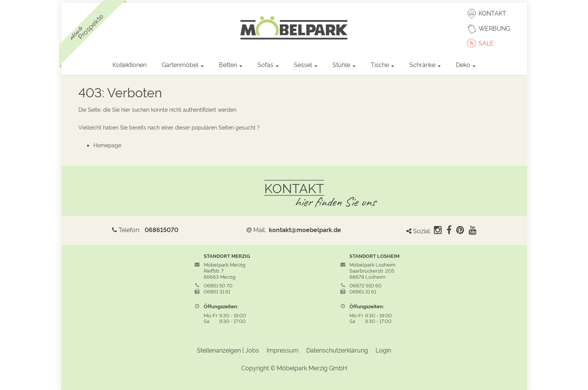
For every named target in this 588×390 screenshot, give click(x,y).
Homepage (107, 145)
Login (383, 350)
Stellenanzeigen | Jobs (228, 350)
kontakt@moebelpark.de (305, 229)
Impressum (283, 350)
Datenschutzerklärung (337, 350)
